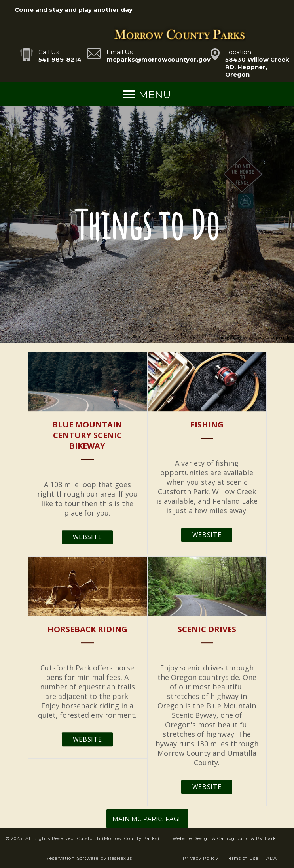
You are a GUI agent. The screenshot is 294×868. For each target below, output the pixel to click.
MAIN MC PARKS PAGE (147, 819)
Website (87, 537)
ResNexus (120, 858)
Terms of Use (242, 858)
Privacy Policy (200, 858)
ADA (272, 858)
